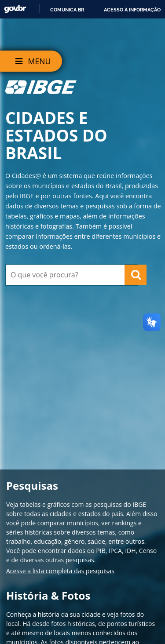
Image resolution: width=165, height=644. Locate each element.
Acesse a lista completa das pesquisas (60, 571)
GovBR (15, 9)
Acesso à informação (132, 10)
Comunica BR (67, 10)
